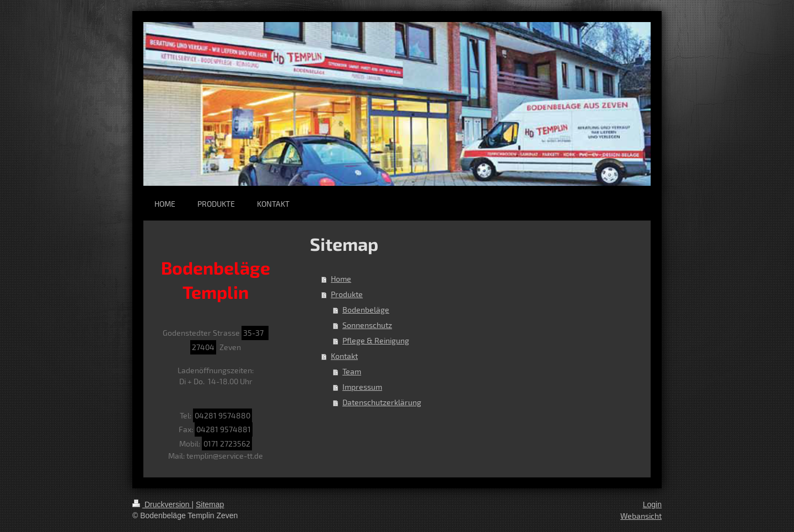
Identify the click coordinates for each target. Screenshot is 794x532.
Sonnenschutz (367, 325)
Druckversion (162, 504)
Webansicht (641, 516)
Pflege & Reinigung (376, 340)
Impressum (362, 387)
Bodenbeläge (366, 310)
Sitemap (210, 504)
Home (341, 279)
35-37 (255, 333)
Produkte (347, 294)
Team (352, 371)
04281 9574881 (224, 429)
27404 (203, 347)
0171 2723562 (227, 444)
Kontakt (344, 356)
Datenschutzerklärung (382, 402)
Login (652, 504)
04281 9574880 (222, 415)
